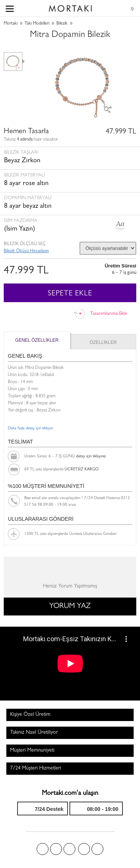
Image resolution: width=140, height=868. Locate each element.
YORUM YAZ (70, 607)
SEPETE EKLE (70, 294)
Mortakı (11, 24)
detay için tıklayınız (91, 456)
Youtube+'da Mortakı (97, 849)
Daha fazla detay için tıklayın (30, 428)
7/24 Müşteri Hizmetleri (36, 768)
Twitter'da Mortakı (56, 849)
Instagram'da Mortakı (84, 849)
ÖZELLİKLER (103, 342)
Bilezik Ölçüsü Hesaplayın (26, 251)
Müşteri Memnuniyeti (32, 751)
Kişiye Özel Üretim (30, 715)
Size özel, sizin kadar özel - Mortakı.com (70, 7)
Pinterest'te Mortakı (69, 849)
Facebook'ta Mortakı (43, 849)
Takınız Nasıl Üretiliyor (34, 733)
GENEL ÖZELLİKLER (37, 340)
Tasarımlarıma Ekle (108, 314)
